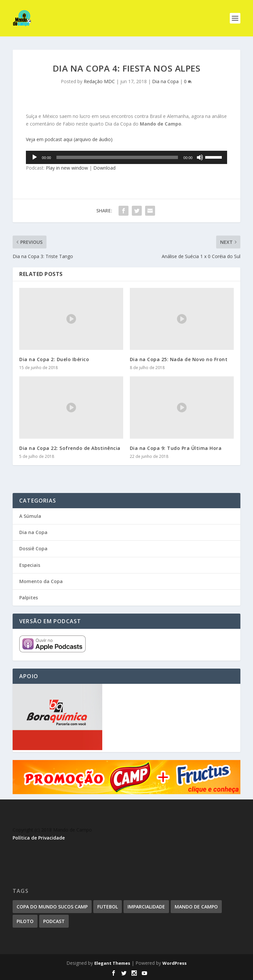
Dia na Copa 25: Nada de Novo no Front (179, 359)
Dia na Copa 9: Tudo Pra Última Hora (176, 448)
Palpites (29, 598)
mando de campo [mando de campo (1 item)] (196, 907)
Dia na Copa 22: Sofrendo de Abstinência (70, 448)
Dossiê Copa (33, 548)
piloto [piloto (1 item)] (25, 921)
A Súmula (30, 516)
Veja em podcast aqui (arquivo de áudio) (69, 139)
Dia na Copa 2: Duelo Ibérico (54, 359)
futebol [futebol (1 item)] (108, 907)
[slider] (117, 157)
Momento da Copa (41, 581)
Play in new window (67, 168)
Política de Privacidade (39, 838)
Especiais (30, 565)
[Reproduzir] (35, 157)
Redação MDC (99, 81)
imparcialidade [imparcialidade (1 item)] (146, 907)
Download (104, 168)
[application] (126, 157)
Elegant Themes (112, 963)
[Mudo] (200, 157)
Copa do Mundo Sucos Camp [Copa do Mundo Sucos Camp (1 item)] (52, 907)
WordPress (174, 963)
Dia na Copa (165, 81)
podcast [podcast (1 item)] (54, 921)
